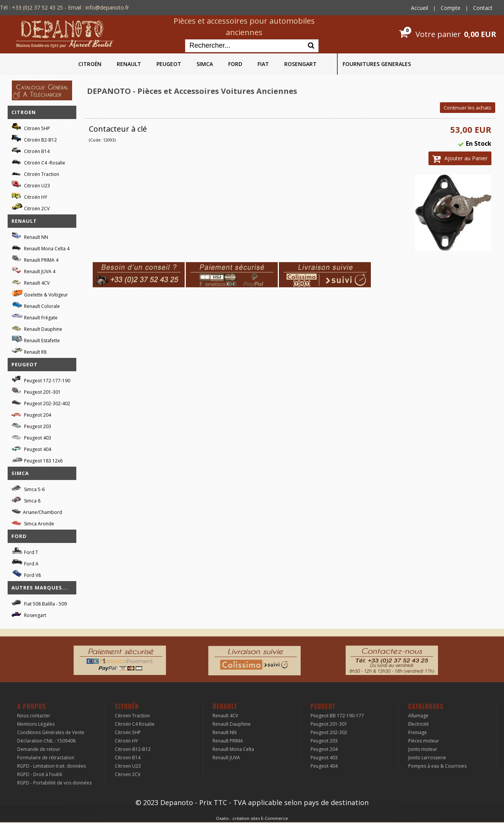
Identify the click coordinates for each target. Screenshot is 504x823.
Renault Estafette (36, 339)
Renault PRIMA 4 (35, 259)
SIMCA (205, 64)
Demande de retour (39, 749)
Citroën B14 (31, 150)
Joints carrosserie (427, 758)
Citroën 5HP (31, 127)
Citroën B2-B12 (34, 139)
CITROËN (90, 64)
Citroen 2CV (128, 774)
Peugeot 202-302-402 (41, 402)
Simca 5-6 (28, 488)
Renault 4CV (31, 282)
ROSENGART (300, 64)
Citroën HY (29, 196)
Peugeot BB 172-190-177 (337, 716)
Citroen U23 (128, 766)
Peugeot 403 (31, 437)
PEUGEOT (169, 64)
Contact (483, 8)
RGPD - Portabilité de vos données (54, 783)
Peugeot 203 (31, 425)
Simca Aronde (33, 523)
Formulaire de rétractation (46, 758)
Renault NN (30, 236)
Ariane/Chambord (37, 511)
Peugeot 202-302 (329, 732)
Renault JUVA (226, 758)
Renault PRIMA (228, 741)
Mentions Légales (36, 724)
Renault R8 (29, 351)
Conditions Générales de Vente (51, 732)
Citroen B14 (128, 758)
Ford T (25, 551)
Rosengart (29, 614)
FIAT (263, 64)
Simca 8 (26, 500)
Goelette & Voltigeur (40, 293)
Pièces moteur (424, 741)
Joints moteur (423, 749)
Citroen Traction (132, 716)
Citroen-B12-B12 (133, 749)
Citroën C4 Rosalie (135, 724)
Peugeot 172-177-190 (41, 379)
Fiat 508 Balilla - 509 (39, 603)
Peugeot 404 (31, 448)
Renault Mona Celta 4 (40, 247)
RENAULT (129, 64)
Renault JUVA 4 (33, 270)
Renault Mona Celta (233, 749)
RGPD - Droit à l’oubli (40, 774)
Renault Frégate (35, 316)
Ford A (25, 563)
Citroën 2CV (31, 207)
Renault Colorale (36, 305)
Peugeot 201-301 (36, 391)
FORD (235, 64)
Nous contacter (34, 716)
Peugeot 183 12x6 (37, 460)
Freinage (418, 732)
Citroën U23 (31, 184)
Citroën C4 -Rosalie (38, 162)
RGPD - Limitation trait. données (52, 766)
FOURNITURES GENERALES (377, 64)
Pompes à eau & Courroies (437, 766)
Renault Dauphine (37, 328)
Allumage (418, 716)
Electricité (419, 724)
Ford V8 (26, 574)
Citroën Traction (35, 173)
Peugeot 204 (31, 414)
